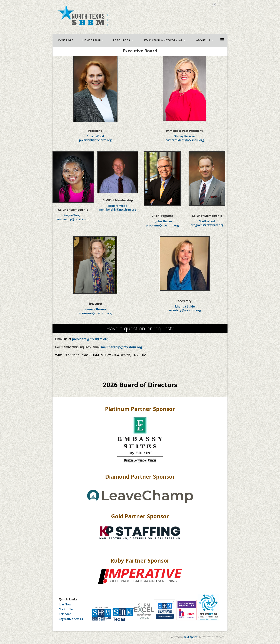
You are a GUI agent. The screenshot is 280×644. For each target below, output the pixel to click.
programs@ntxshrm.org (162, 225)
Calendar (65, 614)
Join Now (65, 604)
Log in (221, 4)
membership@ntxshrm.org (73, 219)
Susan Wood (95, 136)
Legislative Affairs (71, 619)
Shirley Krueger (185, 136)
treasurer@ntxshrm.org (95, 313)
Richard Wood (118, 206)
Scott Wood (207, 221)
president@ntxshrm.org (90, 339)
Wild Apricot (191, 637)
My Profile (66, 609)
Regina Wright (73, 215)
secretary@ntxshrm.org (185, 310)
